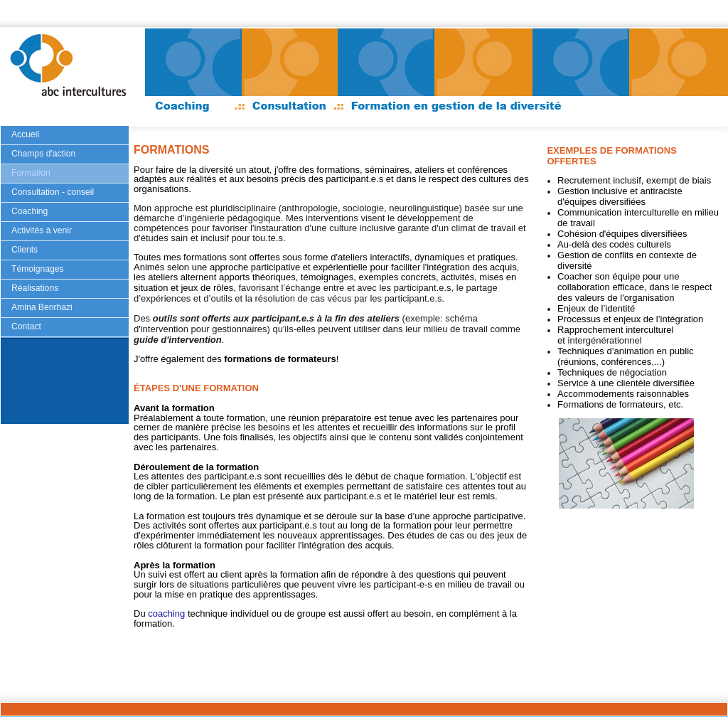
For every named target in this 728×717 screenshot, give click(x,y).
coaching (166, 614)
